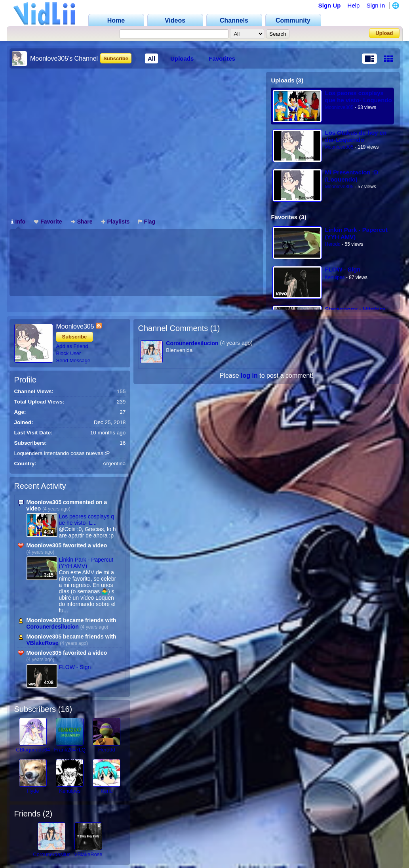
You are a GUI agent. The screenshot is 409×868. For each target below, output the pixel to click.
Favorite (48, 222)
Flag (147, 222)
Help (354, 5)
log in (249, 376)
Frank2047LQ (70, 750)
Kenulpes (335, 277)
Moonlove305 (339, 107)
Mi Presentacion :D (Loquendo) (352, 176)
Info (18, 222)
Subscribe (116, 58)
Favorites (222, 58)
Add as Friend (72, 346)
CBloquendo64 (33, 750)
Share (82, 222)
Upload (384, 33)
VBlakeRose (43, 643)
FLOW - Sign (343, 269)
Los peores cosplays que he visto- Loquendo (359, 97)
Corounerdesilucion (53, 627)
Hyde (33, 791)
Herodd (333, 244)
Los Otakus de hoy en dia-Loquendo (356, 136)
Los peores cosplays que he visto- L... (87, 520)
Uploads (182, 58)
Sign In (376, 5)
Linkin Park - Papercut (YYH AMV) (356, 233)
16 (65, 709)
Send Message (73, 360)
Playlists (116, 222)
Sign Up (330, 5)
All (151, 58)
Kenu (107, 791)
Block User (69, 353)
